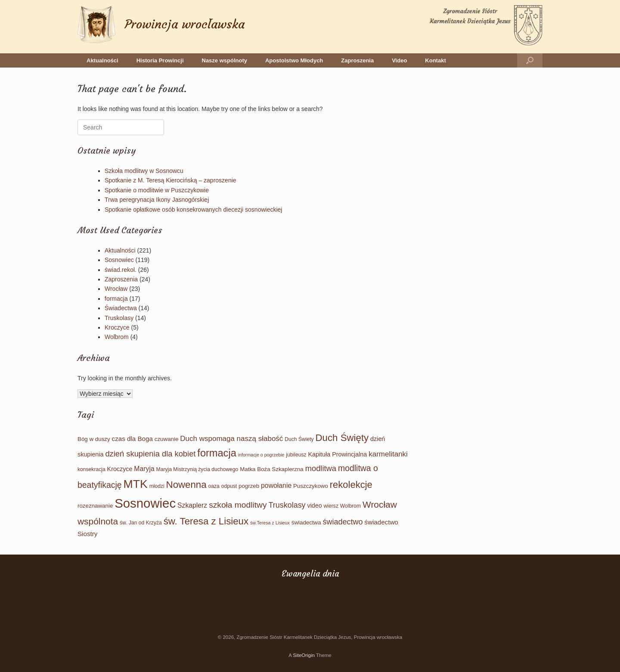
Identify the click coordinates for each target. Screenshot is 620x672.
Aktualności (102, 60)
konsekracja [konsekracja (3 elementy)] (91, 469)
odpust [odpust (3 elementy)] (229, 486)
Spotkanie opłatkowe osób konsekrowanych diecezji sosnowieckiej (193, 210)
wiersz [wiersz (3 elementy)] (331, 506)
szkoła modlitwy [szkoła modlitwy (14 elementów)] (238, 505)
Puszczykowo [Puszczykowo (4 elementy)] (311, 486)
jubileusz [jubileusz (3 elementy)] (296, 455)
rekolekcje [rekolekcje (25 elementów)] (351, 485)
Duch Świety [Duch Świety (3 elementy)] (299, 439)
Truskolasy (119, 318)
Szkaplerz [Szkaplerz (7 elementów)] (192, 505)
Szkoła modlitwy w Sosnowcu (144, 171)
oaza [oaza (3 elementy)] (214, 486)
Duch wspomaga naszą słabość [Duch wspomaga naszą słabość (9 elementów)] (231, 439)
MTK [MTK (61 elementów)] (136, 484)
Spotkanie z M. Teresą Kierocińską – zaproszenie (170, 180)
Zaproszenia (357, 60)
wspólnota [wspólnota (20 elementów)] (98, 521)
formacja (116, 299)
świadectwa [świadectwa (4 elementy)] (306, 522)
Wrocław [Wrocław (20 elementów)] (380, 504)
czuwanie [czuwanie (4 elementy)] (167, 439)
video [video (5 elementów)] (315, 506)
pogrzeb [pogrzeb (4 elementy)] (249, 486)
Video (399, 60)
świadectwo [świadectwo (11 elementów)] (343, 522)
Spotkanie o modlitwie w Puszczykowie (157, 190)
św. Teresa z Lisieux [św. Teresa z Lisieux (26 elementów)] (206, 521)
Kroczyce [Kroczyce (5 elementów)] (120, 469)
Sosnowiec (119, 260)
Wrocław (116, 289)
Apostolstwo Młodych (294, 60)
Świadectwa (121, 308)
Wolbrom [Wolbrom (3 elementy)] (350, 506)
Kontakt (435, 60)
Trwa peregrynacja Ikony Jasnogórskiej (157, 200)
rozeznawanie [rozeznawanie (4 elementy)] (95, 506)
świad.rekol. (121, 270)
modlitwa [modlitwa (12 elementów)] (321, 468)
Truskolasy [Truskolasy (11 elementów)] (287, 505)
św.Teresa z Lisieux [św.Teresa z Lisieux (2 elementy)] (270, 523)
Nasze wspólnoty (225, 60)
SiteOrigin (304, 655)
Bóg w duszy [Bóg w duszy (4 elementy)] (94, 439)
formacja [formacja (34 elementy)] (217, 453)
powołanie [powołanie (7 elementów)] (276, 486)
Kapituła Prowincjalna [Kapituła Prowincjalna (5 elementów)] (337, 454)
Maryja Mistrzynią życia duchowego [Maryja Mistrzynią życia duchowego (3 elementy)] (197, 469)
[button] (530, 60)
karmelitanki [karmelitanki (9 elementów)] (388, 454)
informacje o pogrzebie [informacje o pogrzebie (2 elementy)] (261, 455)
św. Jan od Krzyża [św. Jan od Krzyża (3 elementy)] (141, 523)
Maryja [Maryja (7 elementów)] (144, 469)
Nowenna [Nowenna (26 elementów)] (186, 485)
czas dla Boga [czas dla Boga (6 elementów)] (132, 439)
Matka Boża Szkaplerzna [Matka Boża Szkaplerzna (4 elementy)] (272, 469)
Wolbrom (117, 337)
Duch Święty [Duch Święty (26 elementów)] (342, 438)
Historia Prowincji (160, 60)
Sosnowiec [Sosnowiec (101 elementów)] (145, 503)
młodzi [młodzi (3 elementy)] (157, 486)
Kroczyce (117, 327)
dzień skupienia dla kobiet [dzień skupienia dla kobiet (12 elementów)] (150, 454)
